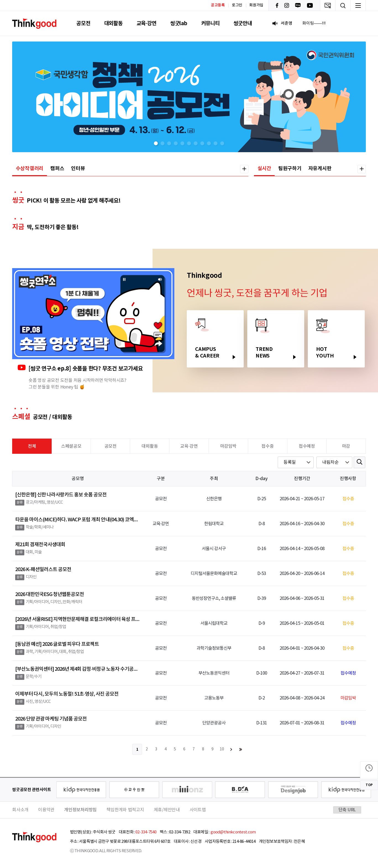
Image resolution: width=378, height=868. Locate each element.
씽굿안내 (243, 23)
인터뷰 (78, 169)
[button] (156, 143)
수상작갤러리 (30, 169)
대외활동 (113, 23)
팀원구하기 (290, 169)
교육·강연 (146, 23)
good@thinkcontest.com (233, 832)
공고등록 (218, 5)
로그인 (237, 5)
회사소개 (20, 810)
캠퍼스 (57, 169)
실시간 (264, 169)
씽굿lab (179, 23)
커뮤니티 (210, 23)
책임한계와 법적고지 (125, 810)
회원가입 (256, 5)
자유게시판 (320, 169)
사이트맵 (198, 810)
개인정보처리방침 (80, 810)
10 (222, 749)
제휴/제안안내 (167, 810)
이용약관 (46, 810)
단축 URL (347, 810)
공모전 (83, 23)
